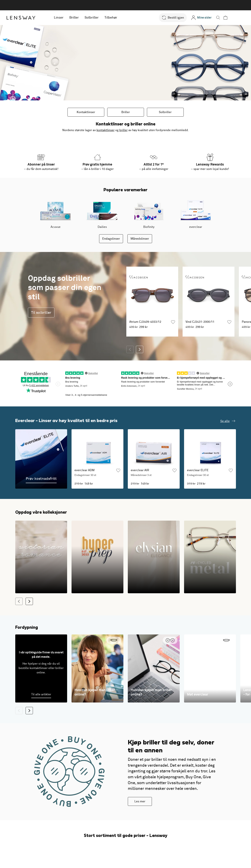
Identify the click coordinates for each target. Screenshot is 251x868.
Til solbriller (41, 313)
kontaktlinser (106, 130)
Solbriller (101, 18)
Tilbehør (120, 18)
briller (123, 130)
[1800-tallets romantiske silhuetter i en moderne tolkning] (41, 557)
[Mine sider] (208, 18)
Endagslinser (111, 239)
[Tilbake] (130, 349)
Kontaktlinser (86, 112)
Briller (83, 18)
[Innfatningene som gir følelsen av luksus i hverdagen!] (154, 557)
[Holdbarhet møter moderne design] (210, 557)
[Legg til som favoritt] (173, 322)
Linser (68, 18)
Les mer (140, 801)
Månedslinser (140, 239)
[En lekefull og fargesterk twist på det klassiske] (97, 557)
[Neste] (140, 349)
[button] (180, 18)
